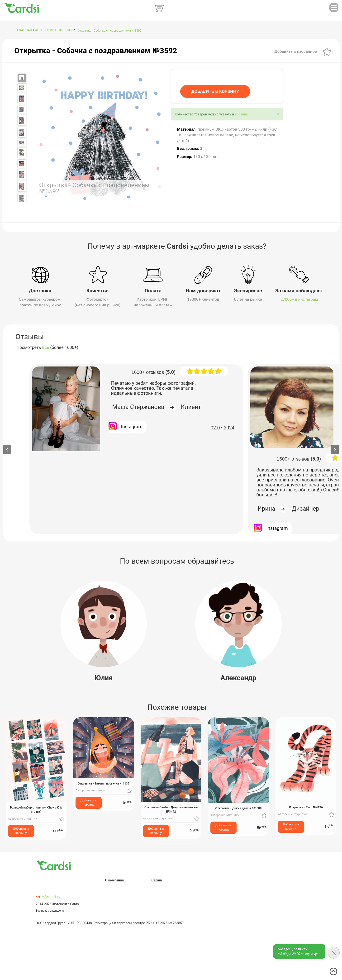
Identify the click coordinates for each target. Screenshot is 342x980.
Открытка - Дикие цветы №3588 (239, 808)
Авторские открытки (54, 30)
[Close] (278, 114)
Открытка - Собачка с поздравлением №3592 (110, 31)
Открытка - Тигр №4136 (306, 807)
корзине (241, 114)
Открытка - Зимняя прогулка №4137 (104, 783)
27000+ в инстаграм (299, 299)
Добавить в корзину (21, 831)
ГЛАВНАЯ (25, 30)
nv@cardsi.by (48, 897)
